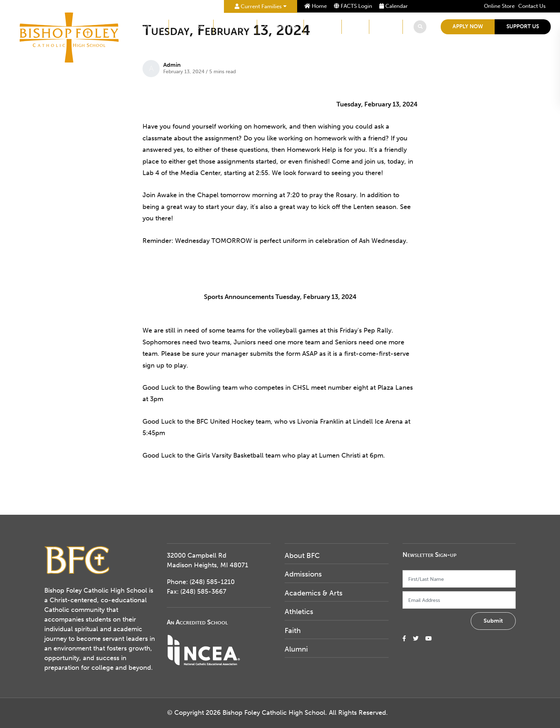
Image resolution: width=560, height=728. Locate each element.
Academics (235, 27)
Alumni (386, 27)
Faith (355, 27)
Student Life (280, 27)
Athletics (323, 27)
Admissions (191, 27)
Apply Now (468, 26)
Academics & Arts (314, 593)
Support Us (523, 26)
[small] (404, 639)
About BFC (147, 27)
